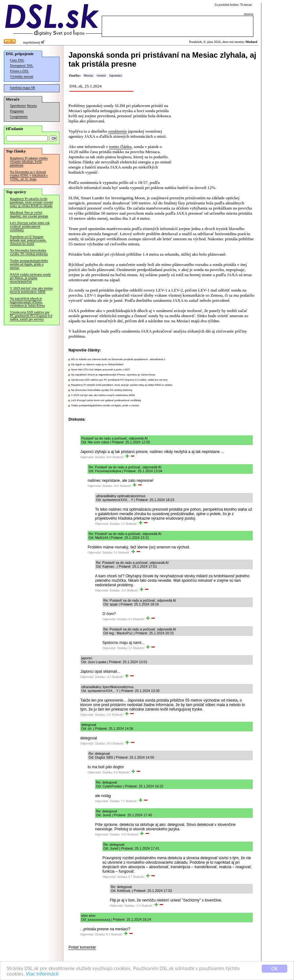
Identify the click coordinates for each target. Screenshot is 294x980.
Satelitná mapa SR (23, 88)
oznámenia (117, 131)
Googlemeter (19, 116)
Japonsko (115, 75)
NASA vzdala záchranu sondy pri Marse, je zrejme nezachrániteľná (30, 278)
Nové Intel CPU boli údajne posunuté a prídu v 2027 (101, 370)
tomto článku (120, 147)
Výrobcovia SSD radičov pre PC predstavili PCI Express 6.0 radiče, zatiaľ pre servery (31, 316)
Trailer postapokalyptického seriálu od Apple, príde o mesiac (29, 264)
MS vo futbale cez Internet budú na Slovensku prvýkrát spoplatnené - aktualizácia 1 (118, 359)
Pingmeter (17, 111)
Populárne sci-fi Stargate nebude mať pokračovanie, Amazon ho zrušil (28, 240)
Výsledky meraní (22, 76)
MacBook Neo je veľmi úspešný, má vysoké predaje (29, 214)
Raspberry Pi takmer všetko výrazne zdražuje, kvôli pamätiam (29, 162)
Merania (32, 106)
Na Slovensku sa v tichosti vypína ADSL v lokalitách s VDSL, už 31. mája (29, 175)
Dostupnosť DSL (22, 66)
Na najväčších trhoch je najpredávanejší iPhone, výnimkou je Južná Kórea (27, 302)
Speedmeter (18, 106)
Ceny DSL (17, 60)
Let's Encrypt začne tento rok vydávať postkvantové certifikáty (30, 226)
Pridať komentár (82, 947)
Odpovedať (87, 457)
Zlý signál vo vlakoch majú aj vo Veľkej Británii (97, 364)
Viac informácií (42, 975)
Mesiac (88, 75)
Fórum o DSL (19, 71)
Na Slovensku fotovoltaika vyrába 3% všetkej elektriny (29, 252)
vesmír (101, 75)
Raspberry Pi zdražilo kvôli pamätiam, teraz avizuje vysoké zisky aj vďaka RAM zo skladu (31, 202)
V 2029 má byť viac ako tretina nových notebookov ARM (31, 290)
